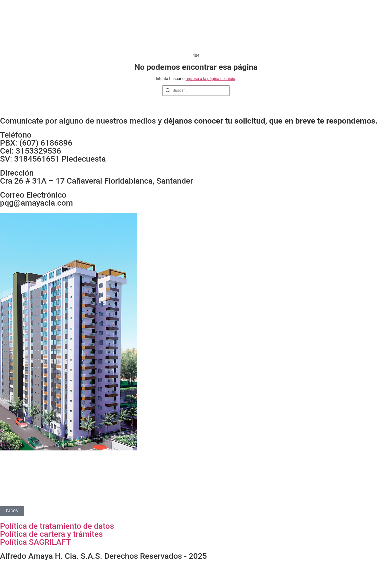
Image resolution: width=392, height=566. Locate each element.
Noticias (209, 13)
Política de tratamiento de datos (57, 526)
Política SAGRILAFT (35, 542)
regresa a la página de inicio (210, 79)
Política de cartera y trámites (51, 534)
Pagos (231, 13)
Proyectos (184, 13)
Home (134, 13)
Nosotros (157, 13)
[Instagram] (352, 13)
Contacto (255, 13)
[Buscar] (168, 91)
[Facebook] (362, 13)
